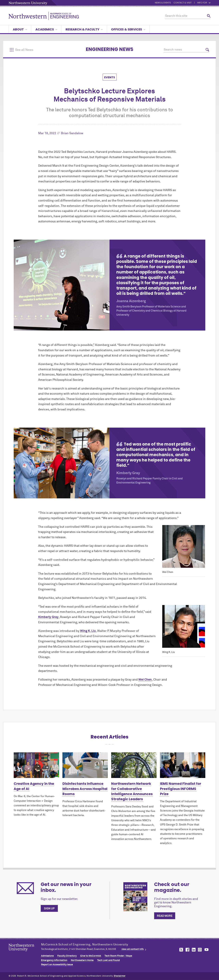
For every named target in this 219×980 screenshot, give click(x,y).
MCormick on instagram (200, 950)
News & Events (163, 3)
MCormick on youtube (207, 950)
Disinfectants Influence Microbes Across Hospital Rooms (85, 789)
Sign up (49, 909)
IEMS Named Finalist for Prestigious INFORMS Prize (181, 789)
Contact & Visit (183, 3)
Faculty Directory (67, 956)
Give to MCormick (91, 956)
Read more (165, 916)
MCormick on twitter (181, 950)
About (20, 29)
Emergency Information (54, 960)
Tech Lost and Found (108, 960)
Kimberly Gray (48, 617)
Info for (204, 3)
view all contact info (133, 949)
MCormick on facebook (187, 950)
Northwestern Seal (25, 953)
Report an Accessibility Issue (57, 965)
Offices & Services (128, 29)
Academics (46, 29)
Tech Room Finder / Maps (118, 956)
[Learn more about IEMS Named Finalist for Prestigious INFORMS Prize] (183, 765)
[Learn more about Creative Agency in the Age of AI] (36, 765)
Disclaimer (120, 976)
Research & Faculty (84, 29)
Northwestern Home (82, 960)
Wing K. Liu (88, 631)
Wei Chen (145, 680)
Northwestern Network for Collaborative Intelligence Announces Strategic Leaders (132, 791)
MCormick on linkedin (194, 950)
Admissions (47, 956)
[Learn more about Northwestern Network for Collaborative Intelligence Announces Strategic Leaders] (134, 765)
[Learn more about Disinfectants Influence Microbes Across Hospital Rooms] (85, 765)
